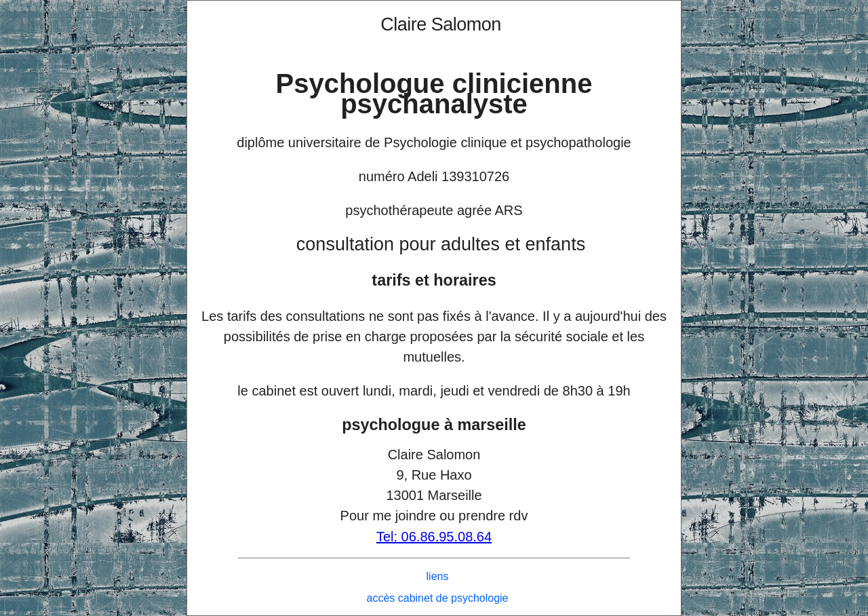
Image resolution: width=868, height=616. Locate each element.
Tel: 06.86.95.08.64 (434, 537)
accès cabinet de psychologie (437, 598)
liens (438, 576)
